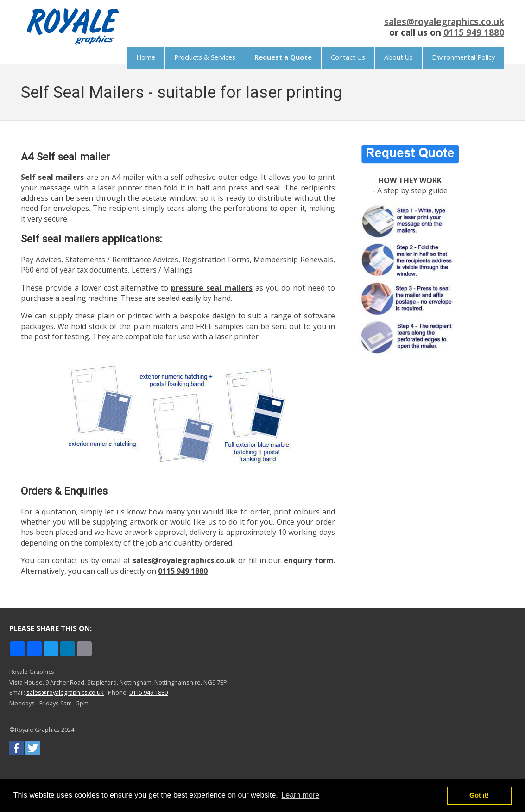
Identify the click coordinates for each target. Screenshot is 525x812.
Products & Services (205, 57)
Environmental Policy (463, 57)
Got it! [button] (479, 795)
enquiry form (309, 560)
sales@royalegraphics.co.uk (444, 22)
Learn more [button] (300, 795)
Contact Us (348, 57)
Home (146, 57)
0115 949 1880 (474, 32)
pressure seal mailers (212, 288)
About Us (398, 57)
